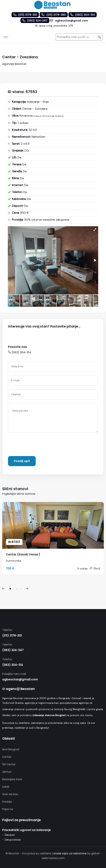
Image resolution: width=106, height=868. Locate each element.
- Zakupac (9, 835)
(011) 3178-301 (12, 635)
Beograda (79, 709)
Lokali (6, 787)
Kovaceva (26, 116)
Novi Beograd (11, 749)
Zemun (7, 772)
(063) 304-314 (20, 352)
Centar (7, 757)
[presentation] (36, 445)
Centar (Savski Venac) (23, 554)
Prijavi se (8, 809)
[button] (95, 230)
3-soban (82, 569)
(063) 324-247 (13, 650)
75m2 (95, 569)
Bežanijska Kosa (12, 779)
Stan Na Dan (10, 794)
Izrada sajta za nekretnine (70, 853)
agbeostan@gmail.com (20, 679)
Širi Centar (9, 764)
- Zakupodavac (12, 840)
